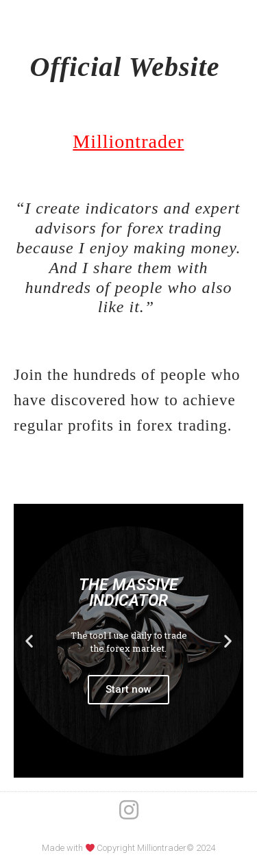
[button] (29, 641)
